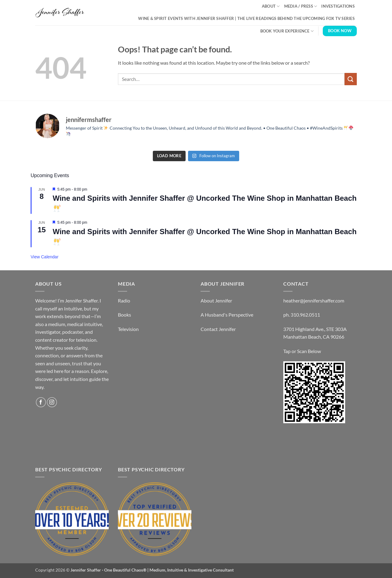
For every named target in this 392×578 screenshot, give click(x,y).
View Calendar (45, 257)
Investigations (338, 6)
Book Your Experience (287, 31)
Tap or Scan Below (302, 351)
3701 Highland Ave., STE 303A (315, 329)
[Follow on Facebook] (41, 402)
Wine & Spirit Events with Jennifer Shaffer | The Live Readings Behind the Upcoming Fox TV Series (246, 18)
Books (124, 315)
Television (128, 329)
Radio (124, 300)
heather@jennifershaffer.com (314, 300)
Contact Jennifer (218, 329)
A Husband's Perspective (227, 315)
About (271, 6)
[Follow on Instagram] (52, 402)
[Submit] (351, 79)
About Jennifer (216, 300)
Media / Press (301, 6)
